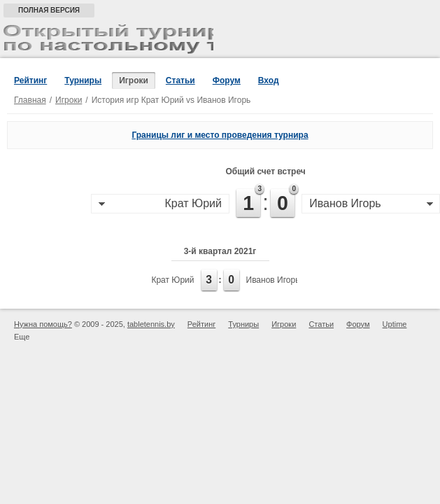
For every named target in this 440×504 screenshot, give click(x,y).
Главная (30, 100)
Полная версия (49, 10)
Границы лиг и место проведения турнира (220, 135)
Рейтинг (30, 80)
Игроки (134, 80)
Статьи (180, 80)
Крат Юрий (172, 280)
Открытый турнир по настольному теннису (108, 40)
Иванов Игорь (273, 280)
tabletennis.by (151, 324)
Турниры (83, 80)
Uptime (395, 324)
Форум (227, 80)
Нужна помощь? (43, 324)
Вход (269, 80)
